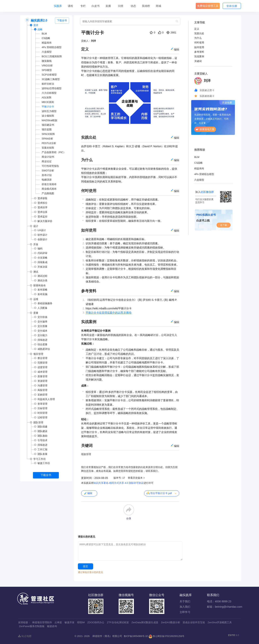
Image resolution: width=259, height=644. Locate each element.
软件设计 (42, 235)
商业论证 (47, 161)
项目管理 (38, 354)
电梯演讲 (47, 180)
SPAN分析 (47, 139)
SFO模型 (47, 70)
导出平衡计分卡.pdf (159, 493)
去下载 (224, 225)
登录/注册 (232, 6)
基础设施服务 (45, 303)
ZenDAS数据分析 (171, 622)
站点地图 (25, 636)
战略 (40, 29)
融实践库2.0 (39, 20)
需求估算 (42, 212)
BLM (44, 34)
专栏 (83, 6)
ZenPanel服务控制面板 (32, 626)
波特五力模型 (49, 111)
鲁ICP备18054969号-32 (136, 636)
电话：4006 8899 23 (219, 601)
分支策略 (42, 258)
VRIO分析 (47, 66)
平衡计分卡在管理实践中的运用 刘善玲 (109, 313)
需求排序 (42, 207)
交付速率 (42, 322)
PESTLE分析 (49, 143)
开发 (36, 244)
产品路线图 (48, 193)
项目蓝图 (47, 129)
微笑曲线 (47, 61)
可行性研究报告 (50, 166)
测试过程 (42, 276)
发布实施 (42, 294)
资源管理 (42, 381)
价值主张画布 (49, 184)
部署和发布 (40, 285)
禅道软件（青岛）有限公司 (107, 636)
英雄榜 (146, 6)
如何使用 (199, 47)
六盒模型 (47, 52)
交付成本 (42, 331)
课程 (70, 6)
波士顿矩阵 (48, 116)
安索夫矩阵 (48, 148)
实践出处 (199, 33)
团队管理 (38, 422)
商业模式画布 (49, 189)
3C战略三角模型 (51, 79)
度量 (36, 313)
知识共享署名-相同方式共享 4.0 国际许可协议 (119, 483)
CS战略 (46, 38)
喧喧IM (81, 622)
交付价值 (42, 317)
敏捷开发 (70, 622)
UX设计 (42, 230)
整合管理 (42, 358)
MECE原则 (48, 102)
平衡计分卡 (48, 107)
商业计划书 (48, 157)
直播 (108, 6)
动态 (133, 6)
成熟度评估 (44, 349)
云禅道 (58, 622)
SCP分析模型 (49, 75)
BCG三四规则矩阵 (52, 56)
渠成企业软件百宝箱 (194, 622)
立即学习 (185, 612)
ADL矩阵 (47, 98)
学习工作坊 (40, 459)
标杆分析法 (48, 84)
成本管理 (42, 372)
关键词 (198, 61)
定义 (197, 29)
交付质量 (42, 326)
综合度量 (42, 344)
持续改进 (42, 340)
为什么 (198, 38)
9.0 (233, 635)
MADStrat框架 (50, 120)
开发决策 (42, 267)
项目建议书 (48, 125)
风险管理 (42, 390)
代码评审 (42, 253)
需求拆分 (42, 203)
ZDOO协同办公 (96, 622)
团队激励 (42, 436)
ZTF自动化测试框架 (118, 622)
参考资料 (199, 52)
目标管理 (42, 408)
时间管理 (42, 413)
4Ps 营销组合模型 (52, 47)
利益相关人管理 (46, 399)
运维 (36, 299)
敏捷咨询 (52, 626)
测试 (36, 272)
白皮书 (96, 6)
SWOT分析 (48, 171)
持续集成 (42, 262)
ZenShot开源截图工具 (220, 622)
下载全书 (62, 20)
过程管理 (42, 418)
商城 (158, 6)
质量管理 (42, 376)
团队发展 (42, 454)
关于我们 (185, 601)
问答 (121, 6)
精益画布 (47, 43)
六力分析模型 (49, 93)
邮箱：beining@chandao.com (225, 607)
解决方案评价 (45, 221)
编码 (40, 249)
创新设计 (42, 239)
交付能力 (42, 335)
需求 (36, 25)
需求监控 (42, 217)
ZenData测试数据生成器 (145, 622)
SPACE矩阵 (48, 134)
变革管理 (42, 404)
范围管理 (42, 363)
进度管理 (42, 367)
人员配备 (42, 308)
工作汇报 (42, 449)
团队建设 (42, 431)
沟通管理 (42, 386)
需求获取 (42, 198)
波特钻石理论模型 (52, 88)
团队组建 (42, 427)
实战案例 (199, 56)
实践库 (58, 6)
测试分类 (42, 281)
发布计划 (47, 175)
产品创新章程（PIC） (54, 152)
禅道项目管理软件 (42, 622)
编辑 (88, 493)
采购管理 (42, 395)
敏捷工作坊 (44, 463)
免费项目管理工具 (208, 6)
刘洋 (94, 41)
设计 (36, 226)
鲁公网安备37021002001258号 (167, 636)
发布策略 (42, 290)
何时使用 (199, 43)
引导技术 (42, 440)
